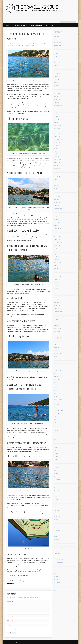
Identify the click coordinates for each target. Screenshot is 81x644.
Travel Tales (57, 565)
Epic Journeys (57, 385)
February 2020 (57, 91)
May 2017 (56, 185)
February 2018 (57, 160)
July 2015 (56, 248)
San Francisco (57, 511)
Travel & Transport (58, 559)
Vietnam (56, 591)
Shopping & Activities (59, 522)
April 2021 (56, 59)
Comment (10, 601)
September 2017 (58, 174)
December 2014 (58, 268)
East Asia (56, 376)
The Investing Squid (59, 548)
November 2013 (58, 305)
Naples (56, 485)
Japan (55, 425)
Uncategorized (57, 576)
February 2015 (57, 263)
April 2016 (56, 222)
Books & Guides (58, 353)
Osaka (55, 494)
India (55, 408)
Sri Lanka (56, 542)
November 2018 (58, 134)
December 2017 (58, 165)
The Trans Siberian (58, 551)
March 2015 (57, 260)
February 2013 (57, 328)
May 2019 (56, 117)
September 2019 (58, 105)
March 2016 (57, 225)
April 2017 (56, 188)
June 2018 (56, 148)
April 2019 (56, 120)
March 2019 (57, 122)
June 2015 (56, 251)
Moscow (56, 476)
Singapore (56, 528)
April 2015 (56, 257)
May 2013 (56, 320)
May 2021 (56, 57)
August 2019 (57, 108)
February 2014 (57, 297)
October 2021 (57, 48)
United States (57, 582)
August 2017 (57, 177)
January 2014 (57, 300)
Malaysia (56, 462)
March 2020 (57, 88)
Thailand (56, 545)
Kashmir (56, 433)
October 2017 (57, 171)
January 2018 (57, 162)
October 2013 (57, 308)
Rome (55, 505)
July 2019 (56, 111)
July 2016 (56, 214)
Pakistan (56, 496)
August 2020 (57, 74)
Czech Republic (58, 371)
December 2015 (58, 234)
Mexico (56, 465)
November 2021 (58, 45)
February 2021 (57, 62)
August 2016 (57, 211)
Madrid (56, 459)
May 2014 (56, 288)
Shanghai (56, 519)
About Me (9, 25)
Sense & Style (57, 516)
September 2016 (58, 208)
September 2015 (58, 243)
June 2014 (56, 285)
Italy (55, 422)
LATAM (56, 448)
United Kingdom (58, 579)
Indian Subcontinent (59, 411)
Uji (55, 574)
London (56, 456)
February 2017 (57, 194)
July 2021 (56, 51)
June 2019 (56, 114)
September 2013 (58, 311)
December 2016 (58, 200)
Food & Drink (57, 393)
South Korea (57, 533)
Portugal (56, 499)
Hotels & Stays (57, 405)
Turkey (56, 568)
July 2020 (56, 77)
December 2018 (58, 131)
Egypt (55, 382)
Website (9, 625)
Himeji (55, 396)
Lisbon (56, 451)
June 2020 (56, 79)
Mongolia (56, 473)
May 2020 (56, 82)
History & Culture (58, 399)
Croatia (34, 44)
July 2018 (56, 145)
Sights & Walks (16, 45)
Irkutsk (55, 416)
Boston (56, 356)
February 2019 (57, 125)
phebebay (12, 44)
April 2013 (56, 323)
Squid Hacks (57, 539)
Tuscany (56, 571)
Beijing (55, 350)
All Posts (31, 44)
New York (56, 488)
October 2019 (57, 102)
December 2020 (58, 68)
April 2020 (56, 85)
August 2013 (57, 314)
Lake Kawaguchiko (58, 442)
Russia (55, 508)
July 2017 (56, 180)
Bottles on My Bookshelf (60, 359)
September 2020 (58, 71)
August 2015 (57, 245)
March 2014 (57, 294)
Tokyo (55, 556)
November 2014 (58, 271)
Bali (55, 345)
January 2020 (57, 94)
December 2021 (58, 42)
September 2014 (58, 277)
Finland (56, 391)
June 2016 (56, 217)
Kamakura (56, 431)
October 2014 (57, 274)
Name (10, 616)
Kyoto (55, 439)
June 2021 (56, 54)
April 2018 (56, 154)
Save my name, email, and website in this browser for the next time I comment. (27, 629)
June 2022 (56, 39)
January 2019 (57, 128)
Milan (55, 471)
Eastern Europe (40, 44)
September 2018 (58, 140)
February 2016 (57, 228)
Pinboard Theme (65, 642)
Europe (45, 44)
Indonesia (56, 413)
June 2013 (56, 317)
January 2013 (57, 331)
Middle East (57, 468)
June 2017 (56, 182)
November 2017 (58, 168)
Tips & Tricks (50, 25)
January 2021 (57, 65)
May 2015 (56, 254)
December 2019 (58, 97)
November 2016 (58, 202)
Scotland (56, 514)
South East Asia (58, 531)
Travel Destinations (21, 25)
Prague (56, 502)
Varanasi (56, 585)
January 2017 (57, 197)
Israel (55, 419)
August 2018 (57, 142)
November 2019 (58, 99)
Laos (55, 445)
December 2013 (58, 303)
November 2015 (58, 237)
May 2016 (56, 220)
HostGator (56, 402)
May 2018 (56, 151)
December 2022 (58, 37)
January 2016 (57, 231)
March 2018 (57, 157)
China (55, 365)
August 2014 (57, 280)
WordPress (73, 642)
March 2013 (57, 325)
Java (55, 428)
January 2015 (57, 265)
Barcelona (56, 348)
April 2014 (56, 291)
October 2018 (57, 137)
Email (10, 621)
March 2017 (57, 191)
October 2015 (57, 240)
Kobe (55, 436)
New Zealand (57, 491)
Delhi (55, 373)
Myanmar (56, 482)
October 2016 (57, 205)
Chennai (56, 362)
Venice (56, 588)
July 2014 (56, 282)
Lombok (56, 453)
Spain (55, 536)
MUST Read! (10, 45)
